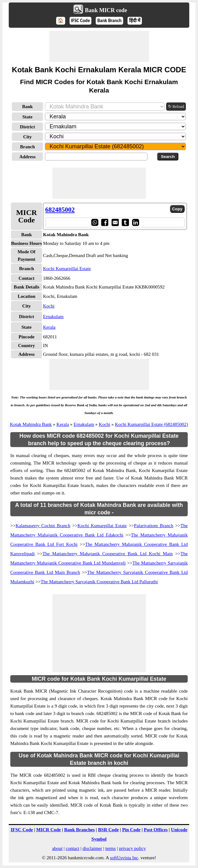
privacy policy (133, 848)
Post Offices (156, 830)
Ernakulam (53, 317)
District (27, 127)
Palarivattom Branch (154, 526)
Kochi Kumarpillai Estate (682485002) (152, 424)
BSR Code (109, 830)
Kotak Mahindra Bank (31, 424)
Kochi (49, 306)
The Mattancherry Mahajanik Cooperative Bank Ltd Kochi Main (108, 554)
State (28, 117)
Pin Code (131, 830)
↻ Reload (176, 106)
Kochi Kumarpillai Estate (67, 269)
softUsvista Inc (124, 858)
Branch (27, 147)
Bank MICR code (106, 10)
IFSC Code (81, 21)
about (57, 848)
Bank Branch (109, 21)
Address (27, 157)
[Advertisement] (99, 46)
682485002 (60, 210)
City (27, 137)
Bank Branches (80, 830)
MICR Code (48, 830)
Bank (27, 107)
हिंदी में (135, 21)
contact (72, 848)
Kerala (49, 327)
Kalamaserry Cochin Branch (43, 526)
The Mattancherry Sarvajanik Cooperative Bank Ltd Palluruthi (99, 582)
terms (111, 848)
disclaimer (92, 848)
